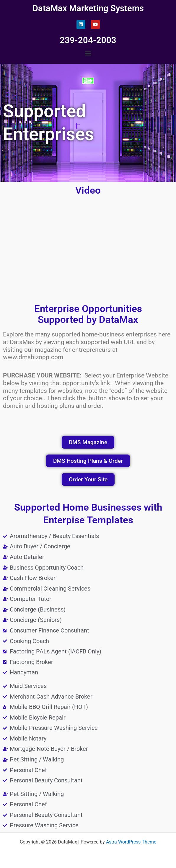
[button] (88, 53)
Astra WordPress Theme (131, 842)
